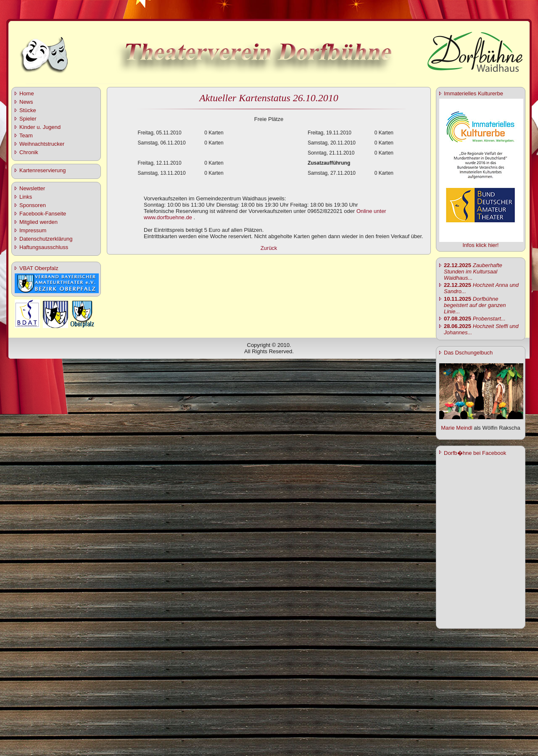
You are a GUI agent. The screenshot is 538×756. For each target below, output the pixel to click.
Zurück (269, 248)
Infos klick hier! (481, 245)
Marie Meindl (456, 428)
